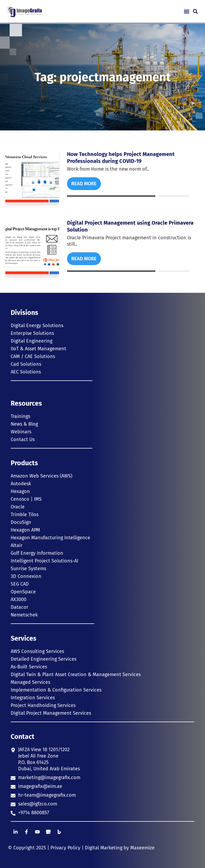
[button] (186, 11)
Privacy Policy (65, 848)
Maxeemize (142, 848)
